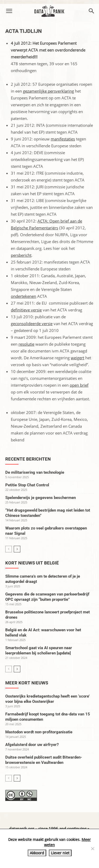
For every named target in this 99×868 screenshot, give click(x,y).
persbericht (21, 255)
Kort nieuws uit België (32, 563)
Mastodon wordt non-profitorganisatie (39, 732)
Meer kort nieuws (27, 683)
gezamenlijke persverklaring (48, 91)
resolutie (26, 344)
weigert (77, 358)
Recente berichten (28, 459)
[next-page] (17, 549)
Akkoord (37, 853)
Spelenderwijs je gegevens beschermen (41, 498)
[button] (9, 11)
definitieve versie (26, 310)
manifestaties (63, 139)
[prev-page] (9, 549)
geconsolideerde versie (32, 324)
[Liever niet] (92, 849)
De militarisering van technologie (35, 472)
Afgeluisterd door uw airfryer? (32, 745)
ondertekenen (23, 296)
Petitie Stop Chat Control (27, 485)
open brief (79, 385)
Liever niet (60, 853)
